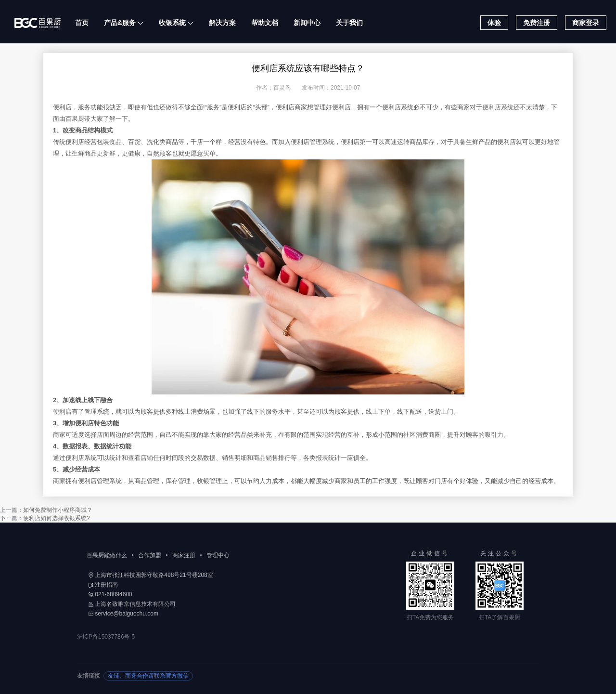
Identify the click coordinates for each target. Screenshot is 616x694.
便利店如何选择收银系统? (57, 518)
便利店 (62, 412)
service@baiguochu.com (123, 614)
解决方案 (222, 23)
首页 (82, 23)
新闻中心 (307, 23)
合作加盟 (150, 555)
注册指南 (103, 585)
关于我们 (349, 23)
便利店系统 (498, 107)
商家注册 (184, 555)
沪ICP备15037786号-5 (106, 637)
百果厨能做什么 (107, 555)
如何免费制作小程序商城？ (58, 510)
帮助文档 (265, 23)
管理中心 (218, 555)
